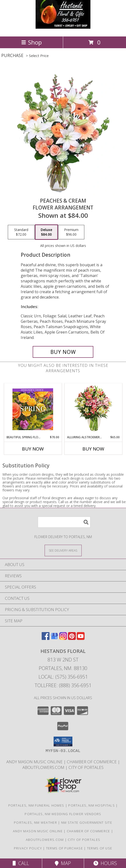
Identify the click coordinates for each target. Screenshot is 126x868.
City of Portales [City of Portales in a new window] (86, 767)
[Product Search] (64, 522)
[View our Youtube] (81, 638)
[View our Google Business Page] (54, 638)
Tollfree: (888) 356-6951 (63, 685)
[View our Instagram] (63, 638)
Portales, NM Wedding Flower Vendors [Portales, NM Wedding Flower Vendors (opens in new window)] (63, 814)
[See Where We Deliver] (63, 550)
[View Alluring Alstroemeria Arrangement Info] (93, 409)
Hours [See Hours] (105, 863)
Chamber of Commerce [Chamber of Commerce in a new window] (92, 762)
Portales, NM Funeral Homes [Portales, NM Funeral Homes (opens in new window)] (36, 805)
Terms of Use (100, 848)
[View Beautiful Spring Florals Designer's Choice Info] (33, 409)
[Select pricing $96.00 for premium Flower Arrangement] (71, 232)
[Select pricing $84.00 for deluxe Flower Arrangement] (46, 232)
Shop (31, 42)
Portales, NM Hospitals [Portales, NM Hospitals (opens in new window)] (92, 805)
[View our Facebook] (46, 638)
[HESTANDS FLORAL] (63, 29)
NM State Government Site (87, 822)
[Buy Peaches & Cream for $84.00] (63, 352)
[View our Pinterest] (72, 638)
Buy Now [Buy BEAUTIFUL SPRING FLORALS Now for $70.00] (33, 449)
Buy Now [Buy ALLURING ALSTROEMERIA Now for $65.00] (93, 449)
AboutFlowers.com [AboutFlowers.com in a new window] (44, 767)
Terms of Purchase (64, 848)
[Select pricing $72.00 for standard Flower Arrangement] (21, 232)
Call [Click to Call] (21, 863)
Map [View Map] (63, 863)
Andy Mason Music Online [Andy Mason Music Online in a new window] (35, 762)
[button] (63, 741)
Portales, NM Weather (35, 822)
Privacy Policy (28, 848)
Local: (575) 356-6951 (63, 677)
